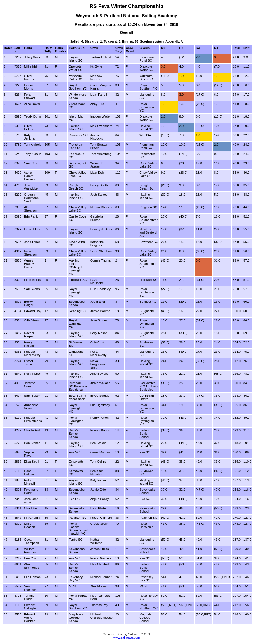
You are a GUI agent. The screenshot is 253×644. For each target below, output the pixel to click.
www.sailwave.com (127, 637)
